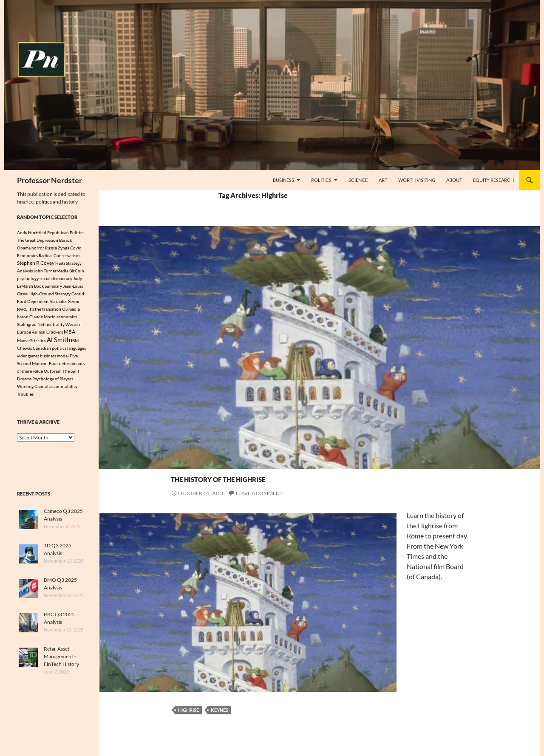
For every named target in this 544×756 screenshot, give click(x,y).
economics (67, 317)
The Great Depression (38, 240)
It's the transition (45, 309)
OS (65, 309)
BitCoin (77, 271)
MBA (69, 332)
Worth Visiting (417, 180)
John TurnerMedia (51, 271)
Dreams (24, 380)
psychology (28, 278)
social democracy (56, 278)
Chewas (24, 349)
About (454, 180)
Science (358, 180)
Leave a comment (259, 493)
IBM (75, 341)
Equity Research (493, 180)
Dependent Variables (47, 301)
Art (383, 180)
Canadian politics (50, 349)
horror (38, 248)
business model (54, 357)
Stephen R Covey (36, 263)
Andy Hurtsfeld (32, 232)
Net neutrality (51, 324)
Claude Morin (42, 317)
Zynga (64, 248)
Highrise (188, 710)
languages (76, 349)
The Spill (71, 372)
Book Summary (48, 286)
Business (283, 180)
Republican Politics (66, 232)
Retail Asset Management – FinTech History (61, 658)
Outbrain (53, 372)
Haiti (60, 263)
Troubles (25, 395)
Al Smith (58, 340)
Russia (51, 248)
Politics (321, 180)
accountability (63, 388)
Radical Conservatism (59, 255)
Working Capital (33, 388)
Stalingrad (27, 324)
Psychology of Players (53, 380)
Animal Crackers (47, 332)
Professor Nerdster (50, 180)
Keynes (220, 710)
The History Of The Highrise (274, 477)
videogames (28, 357)
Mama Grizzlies (31, 341)
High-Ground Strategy (50, 294)
